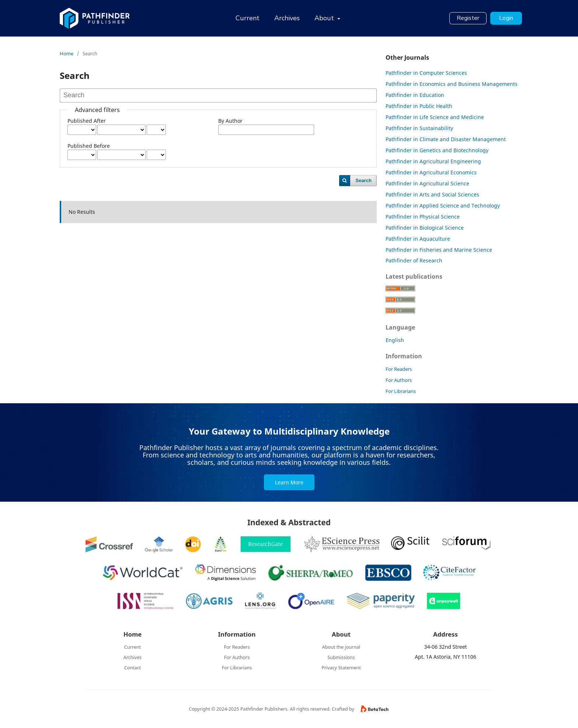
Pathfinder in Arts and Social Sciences (432, 194)
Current (248, 18)
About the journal (341, 647)
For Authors (399, 380)
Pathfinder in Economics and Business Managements (452, 84)
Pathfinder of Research (414, 260)
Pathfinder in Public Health (419, 106)
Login (506, 18)
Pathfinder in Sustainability (419, 128)
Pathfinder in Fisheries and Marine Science (439, 250)
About (325, 18)
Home (67, 53)
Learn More (289, 482)
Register (468, 18)
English (395, 340)
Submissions (341, 657)
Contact (133, 668)
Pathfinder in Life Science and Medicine (435, 117)
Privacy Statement (341, 668)
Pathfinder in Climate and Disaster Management (446, 139)
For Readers (399, 369)
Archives (287, 18)
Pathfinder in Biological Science (425, 228)
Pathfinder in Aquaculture (418, 239)
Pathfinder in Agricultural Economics (431, 172)
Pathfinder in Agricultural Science (427, 183)
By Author (230, 121)
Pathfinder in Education (415, 95)
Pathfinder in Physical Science (423, 217)
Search (364, 180)
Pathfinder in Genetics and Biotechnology (437, 150)
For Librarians (401, 391)
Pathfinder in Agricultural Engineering (433, 161)
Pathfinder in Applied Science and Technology (443, 205)
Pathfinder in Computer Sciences (426, 73)
